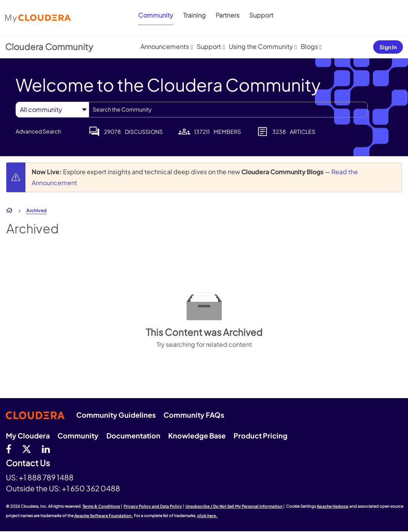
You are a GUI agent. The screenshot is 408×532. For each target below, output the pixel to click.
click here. (207, 516)
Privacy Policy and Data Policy (153, 506)
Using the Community (261, 46)
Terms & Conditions (101, 506)
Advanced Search (38, 131)
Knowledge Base (197, 436)
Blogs (309, 46)
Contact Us (28, 463)
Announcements (165, 46)
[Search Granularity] (52, 109)
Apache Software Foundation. (104, 516)
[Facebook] (9, 449)
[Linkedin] (46, 449)
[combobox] (228, 110)
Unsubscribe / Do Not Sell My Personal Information (234, 506)
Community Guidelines (116, 415)
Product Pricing (261, 436)
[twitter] (27, 449)
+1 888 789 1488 (46, 477)
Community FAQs (194, 415)
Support (261, 15)
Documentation (133, 436)
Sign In (388, 47)
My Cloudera (28, 436)
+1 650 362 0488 (91, 488)
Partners (227, 15)
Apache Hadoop (333, 506)
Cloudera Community (49, 47)
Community (156, 15)
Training (194, 15)
